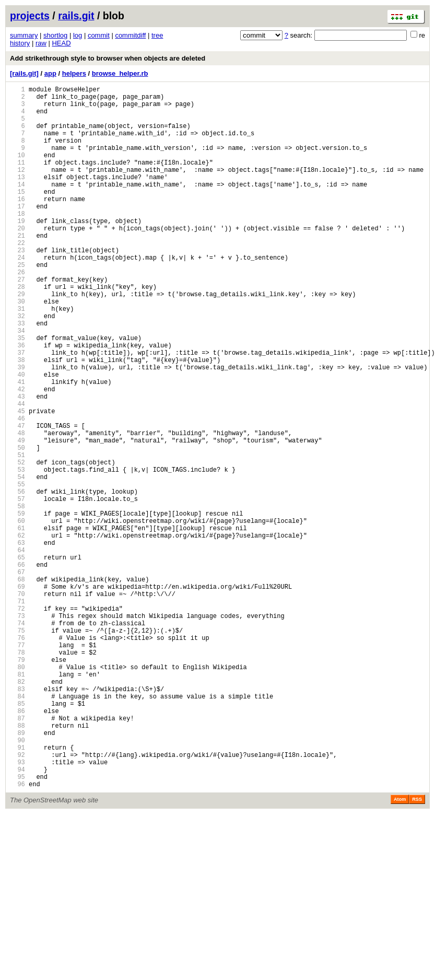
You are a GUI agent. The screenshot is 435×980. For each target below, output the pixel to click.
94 (17, 917)
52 (17, 544)
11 (17, 179)
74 (17, 739)
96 (17, 934)
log (78, 35)
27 (17, 322)
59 (17, 606)
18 (17, 242)
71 (17, 712)
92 (17, 899)
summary (24, 35)
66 (17, 668)
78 (17, 774)
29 (17, 339)
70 (17, 703)
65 (17, 659)
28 (17, 330)
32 (17, 366)
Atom (400, 950)
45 (17, 481)
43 (17, 464)
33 (17, 375)
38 (17, 419)
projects (30, 16)
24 (17, 295)
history (20, 43)
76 (17, 757)
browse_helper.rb (120, 73)
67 (17, 677)
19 (17, 250)
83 (17, 819)
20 (17, 259)
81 (17, 801)
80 (17, 792)
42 (17, 455)
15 (17, 215)
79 (17, 783)
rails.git (76, 16)
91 (17, 890)
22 (17, 277)
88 (17, 863)
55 (17, 570)
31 (17, 357)
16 (17, 224)
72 (17, 721)
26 (17, 313)
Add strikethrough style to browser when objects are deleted (108, 58)
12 (17, 188)
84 (17, 828)
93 (17, 908)
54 (17, 561)
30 (17, 348)
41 (17, 446)
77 (17, 766)
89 (17, 872)
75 (17, 748)
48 (17, 508)
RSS (417, 950)
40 (17, 437)
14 (17, 206)
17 (17, 233)
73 (17, 730)
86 (17, 845)
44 (17, 472)
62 (17, 632)
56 (17, 579)
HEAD (61, 43)
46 (17, 490)
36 (17, 401)
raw (41, 43)
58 (17, 597)
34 (17, 384)
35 (17, 393)
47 (17, 499)
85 (17, 837)
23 (17, 286)
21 (17, 268)
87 (17, 854)
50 (17, 526)
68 (17, 686)
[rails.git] (24, 73)
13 (17, 197)
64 (17, 650)
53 (17, 552)
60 (17, 615)
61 (17, 623)
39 (17, 428)
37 (17, 410)
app (50, 73)
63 (17, 641)
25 (17, 304)
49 (17, 517)
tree (157, 35)
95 (17, 925)
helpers (74, 73)
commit (99, 35)
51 (17, 535)
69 (17, 695)
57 (17, 588)
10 (17, 171)
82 (17, 810)
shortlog (55, 35)
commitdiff (130, 35)
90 (17, 881)
